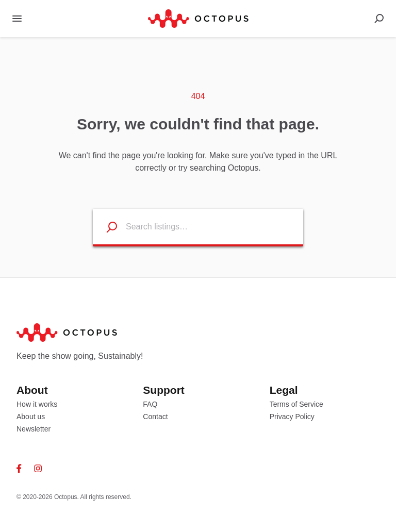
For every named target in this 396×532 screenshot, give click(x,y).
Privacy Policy (292, 417)
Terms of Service (296, 404)
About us (31, 417)
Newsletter (34, 429)
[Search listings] (105, 227)
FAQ (150, 404)
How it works (37, 404)
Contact (155, 417)
